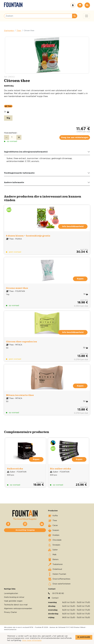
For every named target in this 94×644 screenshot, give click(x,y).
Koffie (53, 516)
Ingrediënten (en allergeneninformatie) (26, 152)
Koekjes (54, 535)
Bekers (53, 560)
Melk (52, 555)
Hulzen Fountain (57, 574)
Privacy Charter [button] (10, 612)
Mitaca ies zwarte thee (20, 395)
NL (87, 5)
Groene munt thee (17, 288)
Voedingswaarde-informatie (19, 173)
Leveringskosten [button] (11, 593)
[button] (73, 5)
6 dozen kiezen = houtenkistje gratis (28, 236)
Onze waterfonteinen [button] (59, 584)
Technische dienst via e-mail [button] (16, 605)
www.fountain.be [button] (10, 630)
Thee (19, 31)
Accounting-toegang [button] (25, 530)
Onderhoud (55, 569)
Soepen (54, 530)
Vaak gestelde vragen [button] (13, 601)
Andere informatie (14, 182)
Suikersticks (15, 469)
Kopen (80, 279)
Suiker (53, 550)
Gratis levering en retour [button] (14, 597)
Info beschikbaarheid (73, 226)
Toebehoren (55, 565)
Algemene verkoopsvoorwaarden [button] (18, 609)
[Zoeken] (38, 16)
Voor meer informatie (32, 640)
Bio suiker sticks (61, 469)
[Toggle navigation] (87, 16)
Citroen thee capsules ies (21, 342)
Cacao (53, 526)
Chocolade (55, 540)
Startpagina (9, 31)
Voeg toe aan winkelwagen (75, 138)
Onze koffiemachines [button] (59, 579)
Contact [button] (55, 598)
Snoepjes (54, 545)
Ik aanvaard (84, 637)
